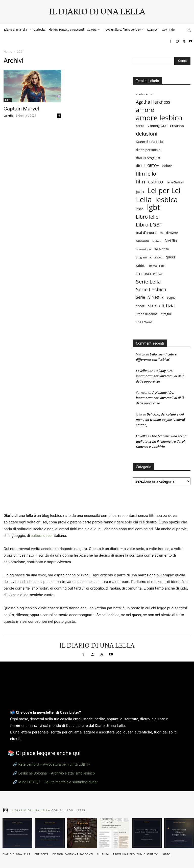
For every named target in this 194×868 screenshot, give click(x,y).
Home (8, 52)
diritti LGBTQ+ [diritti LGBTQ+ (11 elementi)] (147, 166)
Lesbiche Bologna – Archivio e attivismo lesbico (57, 773)
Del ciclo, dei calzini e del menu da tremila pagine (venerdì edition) (160, 420)
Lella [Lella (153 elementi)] (144, 200)
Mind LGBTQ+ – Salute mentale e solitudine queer (58, 782)
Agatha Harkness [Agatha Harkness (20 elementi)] (153, 102)
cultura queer (42, 536)
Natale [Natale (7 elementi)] (157, 241)
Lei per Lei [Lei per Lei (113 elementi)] (164, 190)
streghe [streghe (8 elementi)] (166, 314)
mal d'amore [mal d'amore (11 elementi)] (146, 232)
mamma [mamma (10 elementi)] (142, 241)
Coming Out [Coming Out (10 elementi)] (157, 126)
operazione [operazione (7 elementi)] (143, 249)
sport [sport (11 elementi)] (140, 306)
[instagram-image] (17, 833)
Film (8, 100)
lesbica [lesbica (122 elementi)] (167, 200)
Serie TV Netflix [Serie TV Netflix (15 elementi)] (150, 297)
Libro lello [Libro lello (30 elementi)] (147, 217)
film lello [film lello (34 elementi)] (146, 174)
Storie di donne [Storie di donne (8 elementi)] (147, 314)
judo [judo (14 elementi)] (140, 192)
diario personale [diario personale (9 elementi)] (148, 150)
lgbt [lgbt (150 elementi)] (153, 207)
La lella (8, 115)
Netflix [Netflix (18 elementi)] (171, 241)
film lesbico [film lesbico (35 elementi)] (150, 182)
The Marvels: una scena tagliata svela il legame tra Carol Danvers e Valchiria (161, 441)
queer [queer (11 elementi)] (171, 257)
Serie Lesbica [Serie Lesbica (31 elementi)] (151, 289)
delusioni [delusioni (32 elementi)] (147, 134)
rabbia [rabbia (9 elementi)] (141, 266)
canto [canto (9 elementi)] (140, 126)
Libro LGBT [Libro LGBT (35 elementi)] (149, 225)
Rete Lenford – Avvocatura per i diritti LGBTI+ (54, 764)
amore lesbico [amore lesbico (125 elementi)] (159, 118)
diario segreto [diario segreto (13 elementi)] (148, 158)
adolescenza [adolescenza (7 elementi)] (144, 94)
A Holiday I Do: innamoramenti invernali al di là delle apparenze (160, 376)
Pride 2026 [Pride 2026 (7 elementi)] (162, 249)
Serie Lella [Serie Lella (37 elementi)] (148, 282)
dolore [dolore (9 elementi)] (167, 166)
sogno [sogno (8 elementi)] (171, 298)
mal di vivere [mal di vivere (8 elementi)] (169, 233)
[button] (189, 30)
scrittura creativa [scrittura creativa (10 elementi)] (149, 274)
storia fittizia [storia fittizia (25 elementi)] (161, 305)
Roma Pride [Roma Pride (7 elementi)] (157, 266)
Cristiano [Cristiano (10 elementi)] (177, 126)
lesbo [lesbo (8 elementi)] (140, 209)
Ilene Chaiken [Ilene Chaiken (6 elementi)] (175, 182)
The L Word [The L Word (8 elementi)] (144, 322)
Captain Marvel (21, 109)
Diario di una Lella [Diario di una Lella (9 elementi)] (149, 142)
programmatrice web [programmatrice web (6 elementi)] (149, 257)
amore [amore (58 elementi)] (145, 110)
